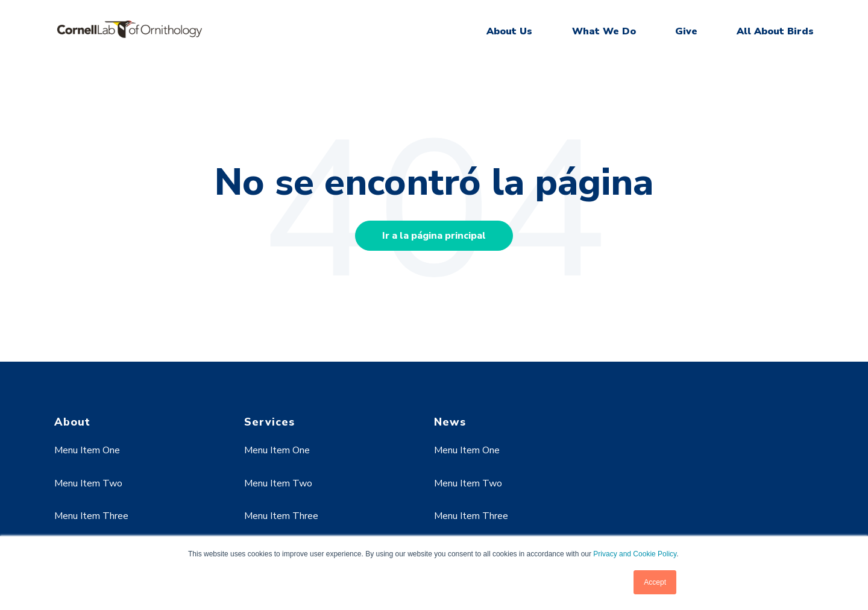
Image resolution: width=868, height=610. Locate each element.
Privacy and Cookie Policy (635, 554)
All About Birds (775, 31)
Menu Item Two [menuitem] (88, 483)
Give (686, 31)
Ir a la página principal (434, 236)
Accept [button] (655, 582)
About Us (509, 31)
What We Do (604, 31)
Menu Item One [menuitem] (87, 450)
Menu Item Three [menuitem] (91, 516)
